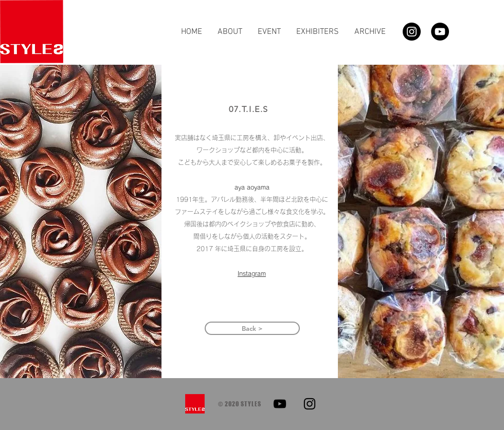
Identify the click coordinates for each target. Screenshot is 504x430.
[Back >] (252, 328)
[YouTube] (440, 32)
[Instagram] (412, 32)
